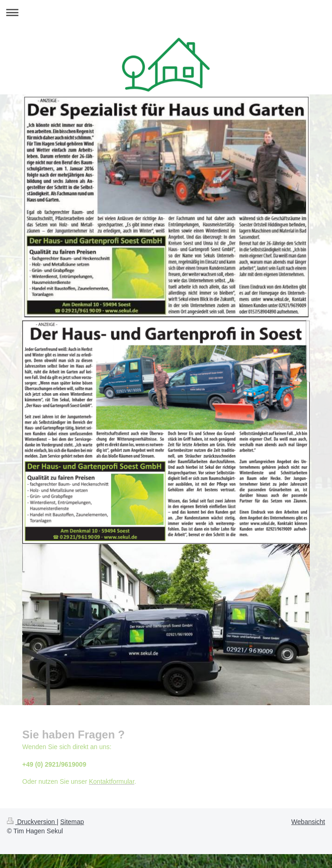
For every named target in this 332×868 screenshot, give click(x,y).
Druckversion (32, 822)
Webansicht (308, 822)
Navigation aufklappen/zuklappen (166, 12)
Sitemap (72, 822)
